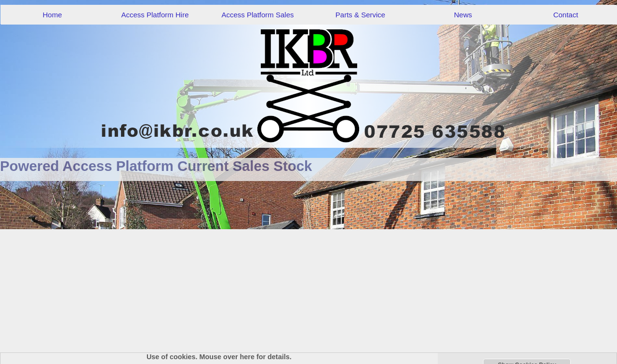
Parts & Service (360, 15)
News (463, 15)
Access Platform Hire (155, 15)
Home (52, 15)
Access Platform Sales (257, 15)
